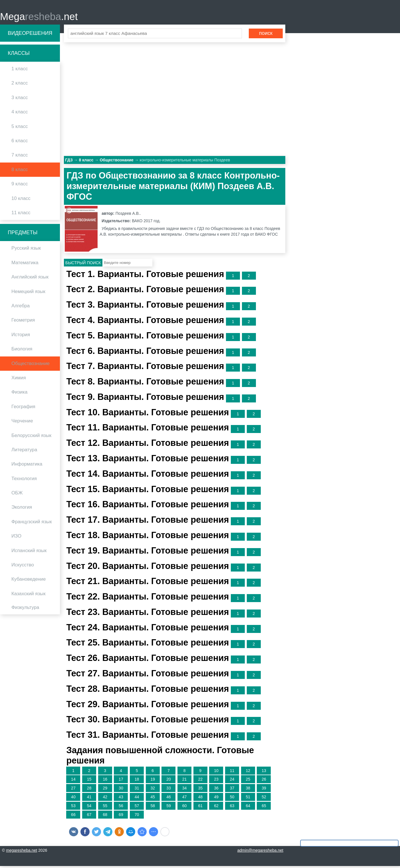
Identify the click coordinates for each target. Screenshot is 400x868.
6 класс (20, 142)
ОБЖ (17, 495)
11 (232, 772)
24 (232, 781)
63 (232, 807)
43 (121, 799)
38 (248, 790)
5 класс (20, 128)
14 (73, 781)
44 (137, 799)
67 (89, 816)
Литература (24, 451)
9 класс (20, 186)
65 (264, 807)
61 (200, 807)
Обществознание (31, 365)
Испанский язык (29, 552)
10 (216, 772)
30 (121, 790)
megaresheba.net (22, 852)
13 (264, 772)
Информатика (27, 466)
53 (73, 807)
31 (137, 790)
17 (121, 781)
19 (153, 781)
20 (169, 781)
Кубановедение (29, 581)
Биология (22, 351)
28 (89, 790)
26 (264, 781)
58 (153, 807)
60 (185, 807)
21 (185, 781)
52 (264, 799)
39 (264, 790)
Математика (25, 264)
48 (200, 799)
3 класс (20, 99)
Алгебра (21, 307)
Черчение (22, 423)
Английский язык (30, 279)
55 (105, 807)
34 (185, 790)
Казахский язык (28, 595)
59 (169, 807)
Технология (24, 480)
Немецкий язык (28, 293)
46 (169, 799)
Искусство (23, 567)
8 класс (20, 171)
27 (73, 790)
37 (232, 790)
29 (105, 790)
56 (121, 807)
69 (121, 816)
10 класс (21, 200)
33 (169, 790)
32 (153, 790)
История (21, 336)
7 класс (20, 157)
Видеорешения (30, 35)
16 (105, 781)
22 (200, 781)
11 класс (21, 214)
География (23, 408)
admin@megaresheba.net (260, 852)
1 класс (20, 71)
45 (153, 799)
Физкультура (25, 609)
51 (248, 799)
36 (216, 790)
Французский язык (32, 523)
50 (232, 799)
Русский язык (26, 250)
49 (216, 799)
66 (73, 816)
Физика (19, 394)
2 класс (20, 85)
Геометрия (23, 322)
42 (105, 799)
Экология (22, 509)
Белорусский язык (31, 437)
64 (248, 807)
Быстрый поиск (83, 264)
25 (248, 781)
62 (216, 807)
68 (105, 816)
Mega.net (39, 17)
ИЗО (16, 538)
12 (248, 772)
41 (89, 799)
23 (216, 781)
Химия (19, 379)
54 (89, 807)
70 (137, 816)
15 (89, 781)
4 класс (20, 114)
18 (137, 781)
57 (137, 807)
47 (185, 799)
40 (73, 799)
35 (200, 790)
